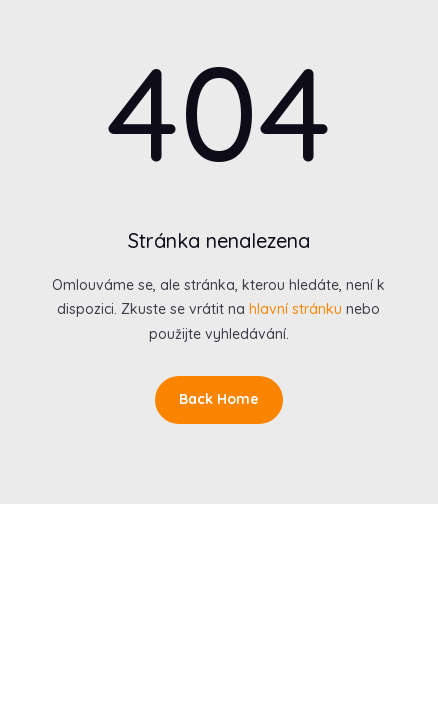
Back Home (219, 399)
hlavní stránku (295, 309)
